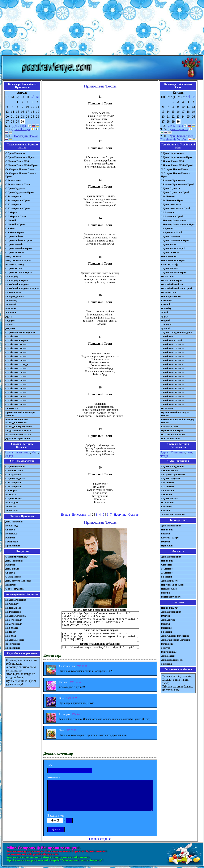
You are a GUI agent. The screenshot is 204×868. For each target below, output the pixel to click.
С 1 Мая (10, 228)
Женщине (11, 312)
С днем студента (14, 589)
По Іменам (167, 408)
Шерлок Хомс (169, 589)
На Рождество (13, 612)
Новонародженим (171, 296)
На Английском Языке (18, 434)
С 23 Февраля (13, 204)
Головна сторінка (100, 839)
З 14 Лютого (168, 196)
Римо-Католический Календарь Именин (17, 421)
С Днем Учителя (15, 252)
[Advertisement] (102, 28)
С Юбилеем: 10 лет (16, 344)
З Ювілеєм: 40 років (172, 372)
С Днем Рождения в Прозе (20, 157)
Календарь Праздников (19, 426)
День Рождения (14, 522)
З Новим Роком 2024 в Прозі (177, 165)
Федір (164, 456)
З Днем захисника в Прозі (175, 208)
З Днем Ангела (169, 268)
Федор (9, 456)
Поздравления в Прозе (18, 430)
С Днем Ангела (14, 268)
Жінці (164, 312)
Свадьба (10, 530)
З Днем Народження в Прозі (177, 157)
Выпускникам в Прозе (18, 260)
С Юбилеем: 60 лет (16, 388)
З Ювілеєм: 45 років (172, 376)
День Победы (21, 129)
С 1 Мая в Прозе (15, 232)
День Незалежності (172, 660)
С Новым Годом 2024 (17, 161)
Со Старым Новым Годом (20, 169)
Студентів (167, 565)
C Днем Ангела (14, 499)
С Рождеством (13, 180)
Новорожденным (15, 296)
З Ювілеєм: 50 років (172, 380)
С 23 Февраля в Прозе (18, 208)
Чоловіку (166, 308)
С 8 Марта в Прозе (16, 216)
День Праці (176, 126)
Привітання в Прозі (172, 430)
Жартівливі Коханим (173, 515)
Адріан (165, 452)
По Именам (12, 408)
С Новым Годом (14, 471)
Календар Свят (170, 426)
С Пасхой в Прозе (15, 224)
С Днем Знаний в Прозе (19, 248)
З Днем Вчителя (170, 252)
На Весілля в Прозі (172, 280)
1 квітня (166, 648)
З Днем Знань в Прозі (173, 248)
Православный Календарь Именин (20, 414)
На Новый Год (13, 608)
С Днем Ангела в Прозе (18, 272)
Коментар (54, 777)
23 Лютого (167, 573)
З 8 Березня (167, 212)
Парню (9, 324)
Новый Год (11, 526)
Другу (9, 316)
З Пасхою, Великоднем (174, 220)
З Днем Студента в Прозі (175, 192)
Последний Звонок (26, 136)
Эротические (13, 644)
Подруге (10, 320)
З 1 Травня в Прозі (172, 232)
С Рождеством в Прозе (18, 184)
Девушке (10, 328)
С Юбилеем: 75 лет (16, 400)
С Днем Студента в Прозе (20, 192)
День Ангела (168, 620)
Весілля (165, 534)
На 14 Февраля (14, 620)
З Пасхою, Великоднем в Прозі (178, 224)
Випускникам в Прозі (173, 260)
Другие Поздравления (18, 438)
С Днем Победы (14, 236)
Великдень (167, 644)
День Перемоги (178, 129)
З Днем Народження (172, 153)
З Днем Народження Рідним (177, 332)
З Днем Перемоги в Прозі (175, 240)
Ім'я (50, 765)
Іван (189, 452)
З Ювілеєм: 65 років (172, 392)
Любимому (11, 300)
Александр (23, 452)
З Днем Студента (170, 188)
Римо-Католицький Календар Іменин (178, 421)
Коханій (165, 304)
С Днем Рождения (15, 153)
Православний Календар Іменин (175, 414)
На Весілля (167, 276)
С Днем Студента (15, 188)
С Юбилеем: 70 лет (16, 396)
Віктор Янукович (171, 597)
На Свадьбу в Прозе (17, 280)
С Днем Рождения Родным (20, 332)
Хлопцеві (166, 324)
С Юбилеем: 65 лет (16, 392)
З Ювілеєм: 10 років (172, 344)
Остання (134, 515)
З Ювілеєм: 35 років (172, 368)
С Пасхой (11, 220)
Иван (35, 452)
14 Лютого (167, 569)
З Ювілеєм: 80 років (172, 404)
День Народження (171, 526)
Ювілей (165, 542)
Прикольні (167, 546)
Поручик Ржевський (173, 585)
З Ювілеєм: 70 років (172, 396)
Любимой (11, 304)
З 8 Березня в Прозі (172, 216)
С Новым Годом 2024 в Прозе (22, 165)
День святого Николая (18, 581)
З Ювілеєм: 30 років (172, 360)
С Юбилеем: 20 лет (16, 352)
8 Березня (166, 577)
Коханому (166, 300)
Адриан (10, 452)
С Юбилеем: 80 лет (16, 404)
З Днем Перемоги (171, 236)
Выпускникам (13, 256)
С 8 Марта (11, 212)
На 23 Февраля (14, 624)
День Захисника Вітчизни (175, 640)
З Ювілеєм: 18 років (172, 348)
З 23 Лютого (168, 487)
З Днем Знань (169, 244)
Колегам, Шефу (170, 264)
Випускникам (169, 256)
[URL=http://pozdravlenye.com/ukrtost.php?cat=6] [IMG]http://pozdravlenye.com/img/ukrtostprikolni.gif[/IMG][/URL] (100, 637)
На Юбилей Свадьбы (17, 284)
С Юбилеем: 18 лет (16, 348)
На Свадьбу (12, 276)
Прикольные (13, 546)
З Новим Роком (170, 471)
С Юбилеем (12, 336)
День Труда (20, 126)
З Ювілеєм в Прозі (171, 340)
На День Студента (15, 616)
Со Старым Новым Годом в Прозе (21, 175)
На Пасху (11, 495)
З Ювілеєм (167, 336)
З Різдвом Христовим (173, 180)
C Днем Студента (15, 479)
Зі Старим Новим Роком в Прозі (176, 175)
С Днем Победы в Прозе (19, 240)
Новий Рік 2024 (170, 608)
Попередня (79, 515)
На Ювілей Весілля (172, 284)
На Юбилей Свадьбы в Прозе (22, 288)
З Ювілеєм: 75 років (172, 400)
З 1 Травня (167, 228)
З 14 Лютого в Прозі (172, 200)
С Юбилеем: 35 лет (16, 368)
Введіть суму (56, 815)
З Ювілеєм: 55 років (172, 384)
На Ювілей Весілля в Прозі (176, 288)
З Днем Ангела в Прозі (174, 272)
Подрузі (165, 320)
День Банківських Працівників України (177, 138)
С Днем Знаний (14, 244)
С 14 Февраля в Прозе (18, 200)
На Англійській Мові (173, 434)
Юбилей (10, 538)
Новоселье (11, 534)
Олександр (178, 452)
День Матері (168, 656)
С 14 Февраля (13, 196)
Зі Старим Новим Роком (175, 169)
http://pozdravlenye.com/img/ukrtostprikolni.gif (100, 647)
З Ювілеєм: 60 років (172, 388)
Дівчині (165, 328)
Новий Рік (167, 530)
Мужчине (11, 308)
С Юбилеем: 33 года (17, 364)
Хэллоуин (11, 585)
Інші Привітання (171, 438)
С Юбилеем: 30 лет (16, 360)
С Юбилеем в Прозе (17, 340)
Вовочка (166, 593)
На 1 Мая (11, 636)
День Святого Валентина (175, 636)
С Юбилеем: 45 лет (16, 376)
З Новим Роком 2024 (172, 161)
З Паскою (166, 495)
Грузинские (12, 542)
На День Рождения (16, 600)
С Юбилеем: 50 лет (16, 380)
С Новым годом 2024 (17, 557)
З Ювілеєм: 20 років (172, 352)
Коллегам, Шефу (15, 264)
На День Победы (15, 640)
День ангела (12, 569)
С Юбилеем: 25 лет (16, 356)
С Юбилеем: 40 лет (16, 372)
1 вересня (166, 664)
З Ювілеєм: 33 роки (172, 364)
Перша (65, 515)
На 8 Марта (12, 628)
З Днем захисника (171, 204)
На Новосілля (169, 292)
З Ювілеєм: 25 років (172, 356)
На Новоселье (13, 292)
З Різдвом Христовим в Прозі (177, 184)
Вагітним (166, 628)
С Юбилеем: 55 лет (16, 384)
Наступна (120, 515)
